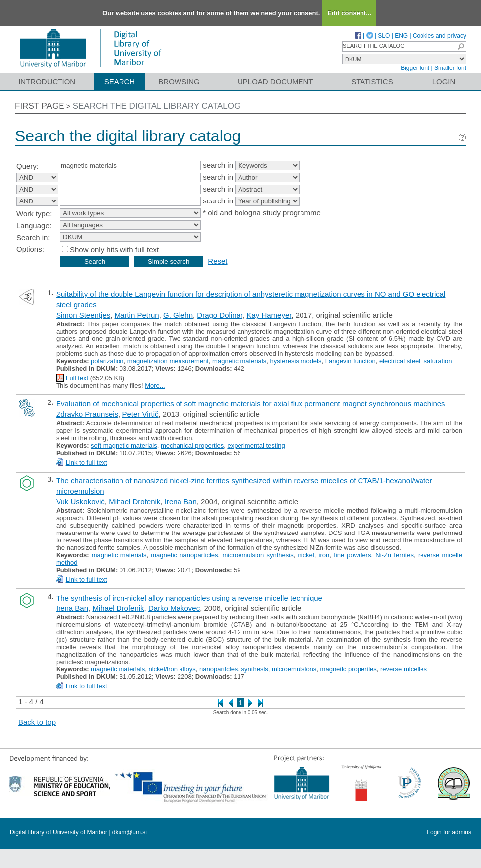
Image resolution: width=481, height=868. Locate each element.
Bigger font (415, 68)
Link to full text (87, 462)
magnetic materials (239, 361)
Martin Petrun (137, 315)
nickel (306, 555)
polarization (107, 361)
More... (155, 385)
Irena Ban (181, 501)
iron (324, 555)
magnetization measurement (168, 361)
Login (444, 82)
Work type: (34, 214)
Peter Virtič (140, 414)
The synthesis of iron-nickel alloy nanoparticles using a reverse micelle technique (189, 598)
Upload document (275, 82)
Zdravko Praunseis (87, 414)
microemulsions (294, 669)
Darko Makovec (174, 608)
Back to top (37, 722)
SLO (384, 36)
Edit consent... (349, 13)
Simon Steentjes (83, 315)
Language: (34, 226)
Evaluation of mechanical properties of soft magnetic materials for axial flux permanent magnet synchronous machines (251, 404)
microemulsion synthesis (258, 555)
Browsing (179, 82)
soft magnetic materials (124, 445)
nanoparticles (218, 669)
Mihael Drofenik (134, 501)
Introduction (47, 82)
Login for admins (449, 832)
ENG (401, 36)
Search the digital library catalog (157, 106)
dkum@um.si (129, 832)
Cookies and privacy (439, 36)
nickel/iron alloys (172, 669)
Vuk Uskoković (80, 501)
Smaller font (450, 68)
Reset (217, 261)
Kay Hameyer (269, 315)
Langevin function (351, 361)
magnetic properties (349, 669)
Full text (77, 378)
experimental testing (256, 445)
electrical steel (400, 361)
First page (40, 106)
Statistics (372, 82)
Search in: (33, 237)
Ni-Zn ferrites (394, 555)
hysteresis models (296, 361)
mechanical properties (192, 445)
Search (120, 82)
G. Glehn (178, 315)
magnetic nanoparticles (184, 555)
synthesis (255, 669)
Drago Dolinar (220, 315)
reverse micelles (404, 669)
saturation (438, 361)
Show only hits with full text (114, 249)
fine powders (352, 555)
